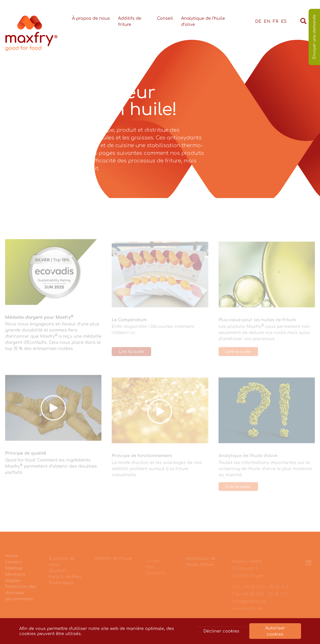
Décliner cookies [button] (221, 631)
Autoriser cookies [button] (275, 631)
